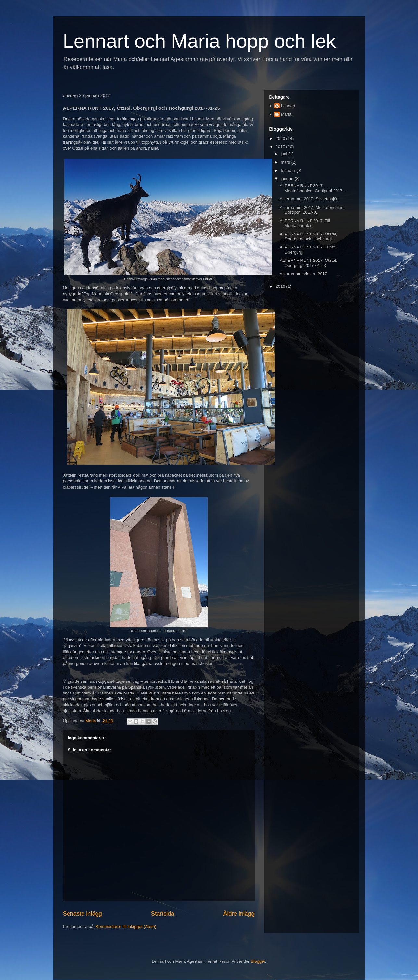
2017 (281, 147)
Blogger (258, 961)
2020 (281, 139)
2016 (281, 286)
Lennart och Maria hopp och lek (200, 41)
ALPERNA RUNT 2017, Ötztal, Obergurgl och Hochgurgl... (308, 237)
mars (286, 162)
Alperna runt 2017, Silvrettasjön (309, 199)
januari (288, 178)
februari (288, 170)
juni (285, 154)
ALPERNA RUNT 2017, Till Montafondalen (305, 223)
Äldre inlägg (239, 914)
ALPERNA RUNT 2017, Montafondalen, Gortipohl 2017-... (314, 188)
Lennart (288, 106)
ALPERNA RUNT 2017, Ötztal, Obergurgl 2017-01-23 (308, 263)
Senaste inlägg (82, 914)
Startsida (163, 914)
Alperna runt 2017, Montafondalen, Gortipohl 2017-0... (312, 210)
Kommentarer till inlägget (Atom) (126, 927)
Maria (286, 114)
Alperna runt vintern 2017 (303, 274)
